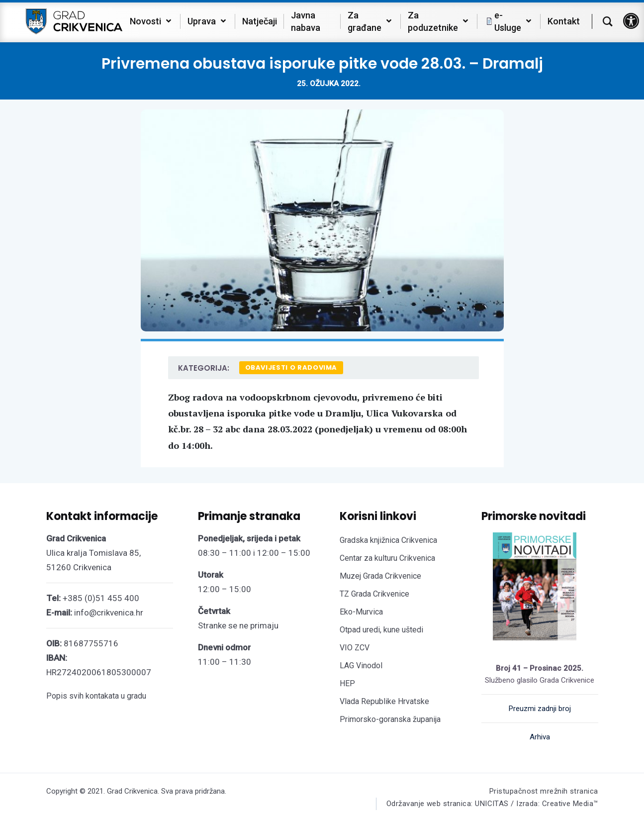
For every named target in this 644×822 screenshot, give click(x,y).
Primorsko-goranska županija (390, 719)
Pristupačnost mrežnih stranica (544, 791)
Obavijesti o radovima (291, 367)
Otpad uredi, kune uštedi (381, 630)
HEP (347, 683)
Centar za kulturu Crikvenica (387, 558)
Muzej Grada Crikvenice (380, 576)
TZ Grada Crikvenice (374, 594)
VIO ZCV (355, 648)
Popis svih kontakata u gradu (96, 696)
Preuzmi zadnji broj (540, 709)
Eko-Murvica (361, 612)
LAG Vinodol (361, 666)
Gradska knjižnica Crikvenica (388, 540)
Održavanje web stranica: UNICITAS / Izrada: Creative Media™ (492, 804)
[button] (631, 21)
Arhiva (540, 737)
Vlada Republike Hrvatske (384, 701)
